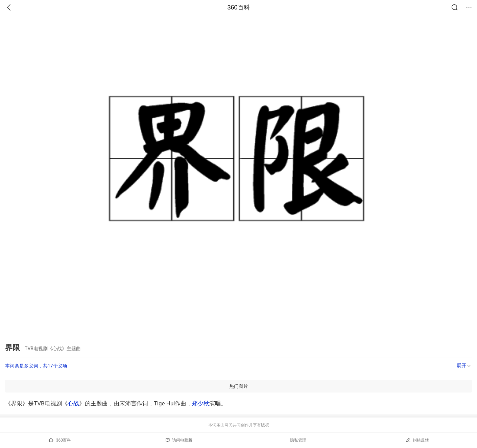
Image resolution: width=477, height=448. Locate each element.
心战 (73, 403)
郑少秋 (201, 403)
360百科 (238, 7)
